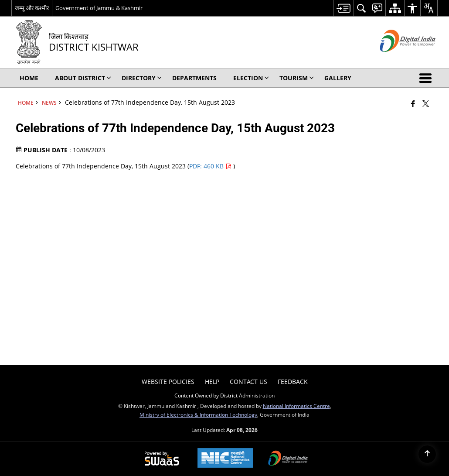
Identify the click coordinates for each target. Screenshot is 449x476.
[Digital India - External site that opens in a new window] (397, 59)
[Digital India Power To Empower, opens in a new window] (288, 459)
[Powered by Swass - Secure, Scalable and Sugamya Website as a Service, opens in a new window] (162, 459)
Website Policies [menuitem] (168, 382)
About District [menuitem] (83, 78)
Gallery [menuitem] (338, 78)
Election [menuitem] (251, 78)
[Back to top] (427, 454)
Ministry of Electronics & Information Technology (198, 414)
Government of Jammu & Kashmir (99, 8)
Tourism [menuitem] (297, 78)
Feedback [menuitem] (293, 382)
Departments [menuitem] (194, 78)
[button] (427, 78)
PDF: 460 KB (211, 166)
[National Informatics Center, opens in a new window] (225, 459)
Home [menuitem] (29, 78)
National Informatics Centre (296, 406)
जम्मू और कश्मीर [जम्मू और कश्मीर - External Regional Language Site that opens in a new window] (32, 8)
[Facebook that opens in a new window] (413, 103)
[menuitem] (343, 8)
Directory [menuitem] (142, 78)
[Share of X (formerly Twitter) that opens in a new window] (426, 103)
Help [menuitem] (212, 382)
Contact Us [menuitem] (248, 382)
